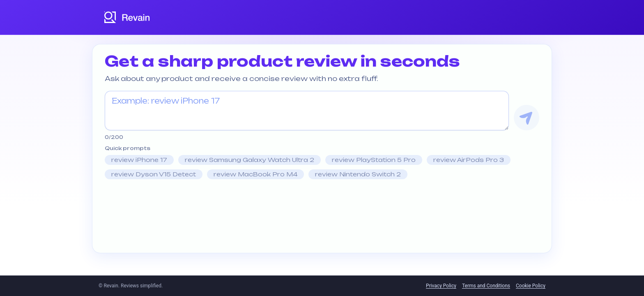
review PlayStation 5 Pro (374, 160)
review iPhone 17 (139, 160)
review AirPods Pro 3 (469, 160)
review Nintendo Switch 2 (358, 174)
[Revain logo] (127, 17)
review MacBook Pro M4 (255, 174)
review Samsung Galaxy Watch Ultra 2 (250, 160)
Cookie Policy (531, 286)
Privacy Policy (441, 286)
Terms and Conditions (486, 286)
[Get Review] (527, 118)
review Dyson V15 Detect (154, 174)
